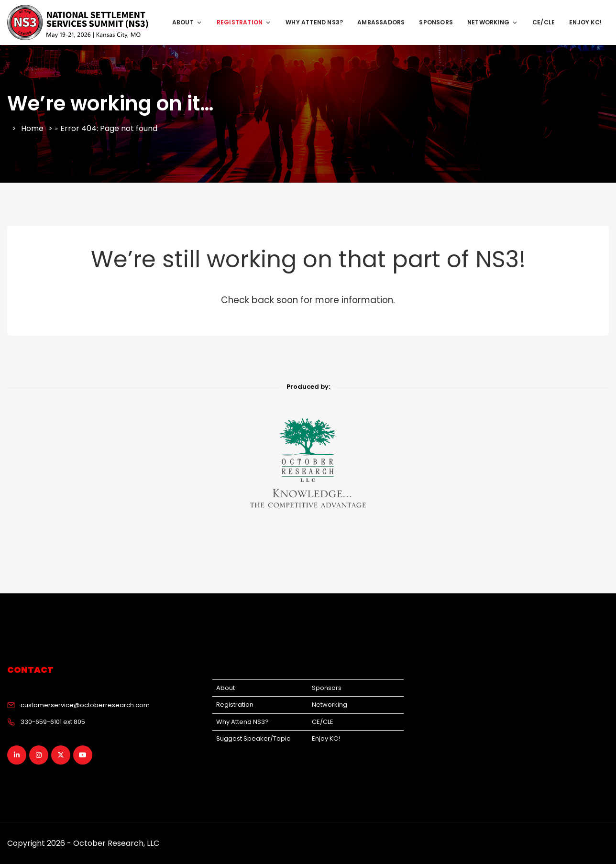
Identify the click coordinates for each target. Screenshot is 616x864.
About (187, 22)
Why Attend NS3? (314, 22)
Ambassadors (381, 22)
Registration (235, 705)
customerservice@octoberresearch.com (85, 705)
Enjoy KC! (585, 22)
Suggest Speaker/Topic (253, 738)
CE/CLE (544, 22)
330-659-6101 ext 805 (53, 722)
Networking (493, 22)
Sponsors (436, 22)
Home (32, 128)
